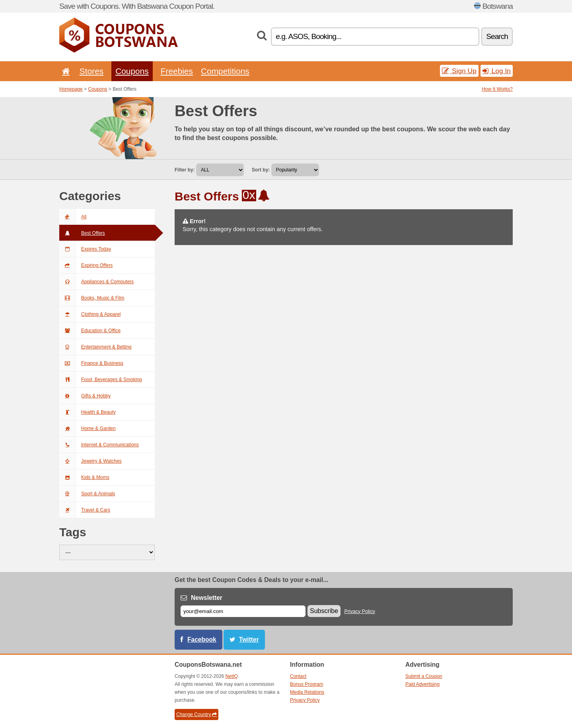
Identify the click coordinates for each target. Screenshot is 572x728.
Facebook (202, 639)
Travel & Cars (85, 510)
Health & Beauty (88, 412)
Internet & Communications (99, 445)
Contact (298, 676)
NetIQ (232, 676)
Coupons (132, 71)
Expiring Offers (86, 265)
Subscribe (324, 611)
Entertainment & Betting (95, 347)
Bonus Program (306, 684)
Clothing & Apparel (90, 314)
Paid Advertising (422, 684)
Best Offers (82, 233)
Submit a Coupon (424, 676)
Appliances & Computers (96, 282)
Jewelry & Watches (90, 461)
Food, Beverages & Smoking (101, 380)
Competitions (225, 71)
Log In (497, 71)
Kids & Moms (84, 477)
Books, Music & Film (92, 298)
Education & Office (90, 331)
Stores (91, 71)
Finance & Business (91, 363)
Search (497, 36)
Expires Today (85, 249)
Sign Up (459, 71)
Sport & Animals (87, 494)
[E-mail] (243, 611)
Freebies (177, 71)
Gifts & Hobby (85, 396)
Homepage (71, 89)
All (73, 217)
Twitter (249, 639)
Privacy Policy (360, 611)
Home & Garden (88, 428)
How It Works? (497, 89)
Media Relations (307, 692)
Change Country (197, 714)
